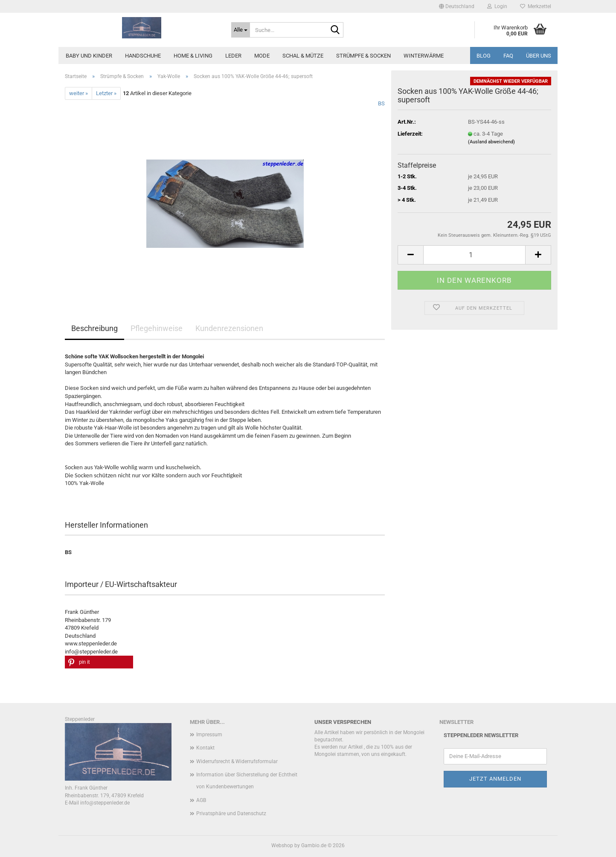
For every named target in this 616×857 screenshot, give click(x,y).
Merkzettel (536, 6)
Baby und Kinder (89, 56)
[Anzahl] (474, 255)
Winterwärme (424, 56)
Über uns (539, 56)
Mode (262, 56)
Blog (484, 56)
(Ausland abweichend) (491, 142)
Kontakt (205, 748)
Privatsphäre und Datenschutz (231, 813)
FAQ (508, 56)
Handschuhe (143, 56)
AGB (201, 800)
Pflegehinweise (157, 328)
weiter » (78, 93)
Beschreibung (94, 328)
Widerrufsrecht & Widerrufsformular (237, 761)
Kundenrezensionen (229, 328)
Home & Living (193, 56)
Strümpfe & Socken (363, 56)
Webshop (282, 845)
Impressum (209, 735)
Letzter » (106, 93)
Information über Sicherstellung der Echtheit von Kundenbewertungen (247, 781)
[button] (457, 6)
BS (381, 103)
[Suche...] (241, 30)
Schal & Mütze (303, 56)
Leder (233, 56)
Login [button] (497, 6)
